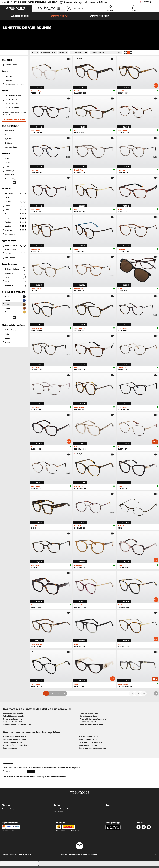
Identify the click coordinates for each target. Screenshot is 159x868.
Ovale (14, 216)
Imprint (28, 856)
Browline (14, 232)
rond (14, 279)
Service (57, 807)
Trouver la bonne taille (14, 121)
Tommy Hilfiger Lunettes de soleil (93, 721)
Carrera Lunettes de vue (89, 738)
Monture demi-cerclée (14, 253)
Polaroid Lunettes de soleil (14, 718)
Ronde (14, 207)
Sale (5, 137)
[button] (16, 9)
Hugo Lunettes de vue (88, 747)
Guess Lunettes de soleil (13, 721)
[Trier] (106, 54)
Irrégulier (14, 220)
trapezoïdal (14, 287)
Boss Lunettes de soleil (12, 724)
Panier (134, 10)
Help (107, 807)
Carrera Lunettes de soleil (13, 715)
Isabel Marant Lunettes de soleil (93, 727)
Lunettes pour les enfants (13, 86)
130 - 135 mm (10, 102)
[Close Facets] (14, 54)
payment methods (61, 811)
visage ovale (14, 275)
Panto (14, 212)
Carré (14, 199)
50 (144, 695)
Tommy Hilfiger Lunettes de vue (16, 747)
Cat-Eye (14, 203)
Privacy (21, 856)
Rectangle (14, 195)
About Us (6, 807)
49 (138, 695)
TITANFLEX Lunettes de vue (91, 744)
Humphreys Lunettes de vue (15, 738)
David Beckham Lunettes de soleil (17, 727)
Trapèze (14, 228)
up (156, 856)
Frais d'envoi (59, 814)
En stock (7, 145)
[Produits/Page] (79, 54)
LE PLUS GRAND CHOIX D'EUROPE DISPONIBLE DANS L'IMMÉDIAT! (32, 2)
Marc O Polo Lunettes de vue (15, 741)
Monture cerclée (14, 247)
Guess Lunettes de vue (12, 744)
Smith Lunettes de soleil (90, 718)
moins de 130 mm (12, 97)
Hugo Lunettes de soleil (89, 715)
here (64, 779)
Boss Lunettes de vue (12, 750)
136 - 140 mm (10, 106)
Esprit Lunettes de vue (88, 741)
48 (131, 695)
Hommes (7, 82)
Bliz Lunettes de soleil (89, 724)
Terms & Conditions (10, 856)
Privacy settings (8, 811)
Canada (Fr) (147, 2)
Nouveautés (8, 133)
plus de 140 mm (12, 110)
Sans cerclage (14, 260)
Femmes (7, 78)
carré (14, 283)
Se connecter (111, 10)
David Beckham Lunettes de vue (92, 750)
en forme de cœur (14, 271)
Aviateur (14, 224)
